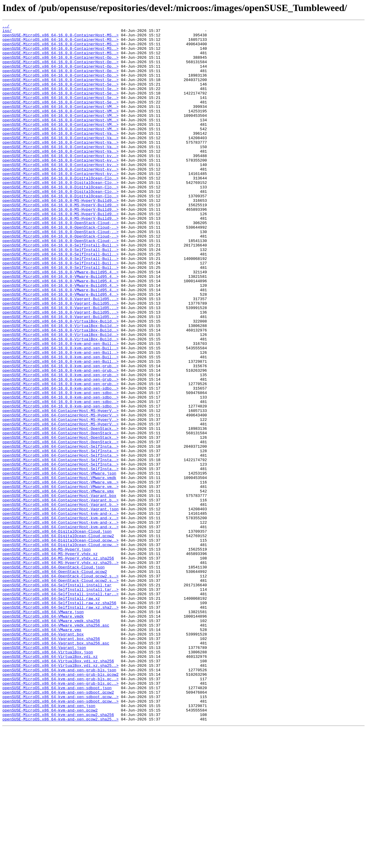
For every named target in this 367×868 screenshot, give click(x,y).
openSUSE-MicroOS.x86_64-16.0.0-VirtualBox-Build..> (60, 381)
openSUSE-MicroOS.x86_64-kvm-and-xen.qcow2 (50, 848)
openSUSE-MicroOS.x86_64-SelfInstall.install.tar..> (60, 703)
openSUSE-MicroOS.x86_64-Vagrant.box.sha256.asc (56, 767)
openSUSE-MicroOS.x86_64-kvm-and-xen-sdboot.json (57, 821)
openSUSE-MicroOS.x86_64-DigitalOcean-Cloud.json (57, 633)
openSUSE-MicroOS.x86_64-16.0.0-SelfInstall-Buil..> (60, 290)
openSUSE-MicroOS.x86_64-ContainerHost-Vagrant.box (59, 590)
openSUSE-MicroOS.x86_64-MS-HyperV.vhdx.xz (50, 660)
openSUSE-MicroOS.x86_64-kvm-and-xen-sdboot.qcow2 (58, 826)
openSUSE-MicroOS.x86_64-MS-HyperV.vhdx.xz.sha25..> (60, 671)
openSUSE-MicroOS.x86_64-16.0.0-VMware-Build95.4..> (60, 322)
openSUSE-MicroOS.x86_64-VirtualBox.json (48, 778)
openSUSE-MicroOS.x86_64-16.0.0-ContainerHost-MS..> (60, 38)
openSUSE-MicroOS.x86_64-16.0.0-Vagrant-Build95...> (60, 354)
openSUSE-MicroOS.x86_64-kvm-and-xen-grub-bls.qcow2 (60, 805)
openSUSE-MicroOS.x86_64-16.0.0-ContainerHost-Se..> (60, 91)
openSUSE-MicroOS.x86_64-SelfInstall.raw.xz (51, 714)
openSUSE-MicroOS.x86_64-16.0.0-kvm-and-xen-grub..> (60, 435)
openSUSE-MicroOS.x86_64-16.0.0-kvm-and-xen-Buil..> (60, 408)
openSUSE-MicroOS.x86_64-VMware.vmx (42, 751)
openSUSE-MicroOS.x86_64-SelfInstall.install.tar (57, 697)
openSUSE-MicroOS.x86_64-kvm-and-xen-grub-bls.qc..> (60, 810)
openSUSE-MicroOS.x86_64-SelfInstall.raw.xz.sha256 (59, 719)
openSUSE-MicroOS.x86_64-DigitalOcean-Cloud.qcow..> (60, 644)
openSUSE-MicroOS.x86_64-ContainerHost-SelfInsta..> (60, 531)
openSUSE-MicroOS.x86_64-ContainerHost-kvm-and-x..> (60, 612)
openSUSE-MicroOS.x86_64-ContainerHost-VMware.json (59, 563)
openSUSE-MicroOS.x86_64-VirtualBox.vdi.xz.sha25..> (60, 794)
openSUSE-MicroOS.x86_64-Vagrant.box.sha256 (51, 762)
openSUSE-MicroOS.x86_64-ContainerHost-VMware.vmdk (59, 569)
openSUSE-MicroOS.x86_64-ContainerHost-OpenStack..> (60, 510)
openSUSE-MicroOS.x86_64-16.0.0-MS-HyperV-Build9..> (60, 236)
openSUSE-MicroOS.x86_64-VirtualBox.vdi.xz (50, 783)
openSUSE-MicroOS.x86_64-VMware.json (43, 730)
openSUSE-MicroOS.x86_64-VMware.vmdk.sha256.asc (56, 746)
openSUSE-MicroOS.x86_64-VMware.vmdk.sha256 (51, 740)
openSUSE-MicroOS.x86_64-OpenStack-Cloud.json (53, 676)
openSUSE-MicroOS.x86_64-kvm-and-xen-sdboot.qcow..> (60, 832)
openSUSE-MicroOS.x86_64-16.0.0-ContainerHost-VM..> (60, 123)
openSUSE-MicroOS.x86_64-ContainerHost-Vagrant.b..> (60, 596)
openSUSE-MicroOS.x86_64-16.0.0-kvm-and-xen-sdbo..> (60, 461)
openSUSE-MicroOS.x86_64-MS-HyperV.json (46, 655)
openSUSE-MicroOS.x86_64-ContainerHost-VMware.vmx (58, 585)
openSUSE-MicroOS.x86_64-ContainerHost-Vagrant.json (60, 606)
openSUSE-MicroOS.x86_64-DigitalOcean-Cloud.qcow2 (58, 638)
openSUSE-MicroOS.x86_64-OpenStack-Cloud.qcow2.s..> (60, 687)
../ (6, 27)
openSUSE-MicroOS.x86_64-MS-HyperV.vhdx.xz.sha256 (58, 665)
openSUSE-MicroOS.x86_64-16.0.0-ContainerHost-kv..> (60, 182)
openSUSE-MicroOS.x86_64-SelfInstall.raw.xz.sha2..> (60, 724)
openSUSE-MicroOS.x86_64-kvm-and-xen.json (49, 842)
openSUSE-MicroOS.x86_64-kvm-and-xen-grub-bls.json (59, 799)
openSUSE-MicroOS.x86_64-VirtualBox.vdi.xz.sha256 (58, 789)
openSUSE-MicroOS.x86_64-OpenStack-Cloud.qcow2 (55, 681)
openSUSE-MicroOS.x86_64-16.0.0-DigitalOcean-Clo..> (60, 209)
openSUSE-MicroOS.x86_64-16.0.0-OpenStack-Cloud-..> (60, 263)
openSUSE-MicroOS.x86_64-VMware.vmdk (43, 735)
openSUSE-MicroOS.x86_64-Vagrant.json (44, 773)
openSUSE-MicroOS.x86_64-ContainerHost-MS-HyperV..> (60, 488)
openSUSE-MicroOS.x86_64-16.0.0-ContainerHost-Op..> (60, 64)
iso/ (7, 32)
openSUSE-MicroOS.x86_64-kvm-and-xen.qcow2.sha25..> (60, 858)
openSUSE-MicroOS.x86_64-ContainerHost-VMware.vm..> (60, 574)
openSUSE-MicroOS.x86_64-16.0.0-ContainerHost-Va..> (60, 156)
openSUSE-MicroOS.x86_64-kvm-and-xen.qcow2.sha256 (58, 853)
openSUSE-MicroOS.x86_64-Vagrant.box (43, 757)
